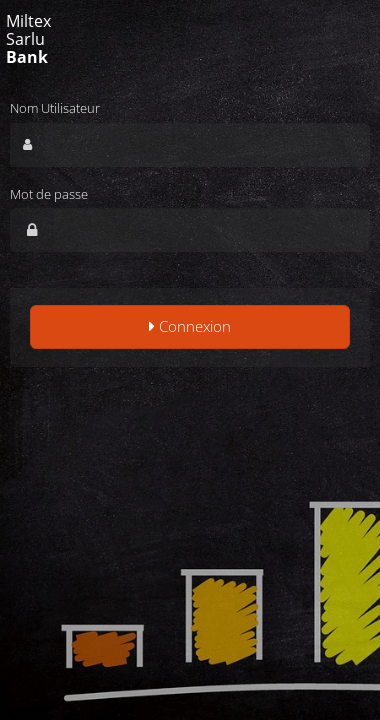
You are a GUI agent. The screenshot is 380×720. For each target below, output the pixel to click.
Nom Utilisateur (55, 108)
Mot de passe (49, 194)
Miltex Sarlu (28, 39)
